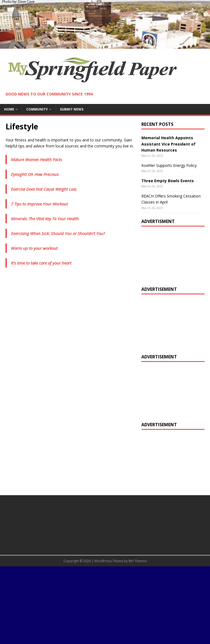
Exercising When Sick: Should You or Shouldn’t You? (58, 233)
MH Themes (138, 561)
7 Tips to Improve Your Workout (39, 204)
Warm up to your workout (34, 248)
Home (9, 109)
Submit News (72, 109)
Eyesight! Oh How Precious (35, 174)
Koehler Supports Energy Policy (169, 165)
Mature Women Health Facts (36, 159)
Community (37, 109)
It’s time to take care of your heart (41, 263)
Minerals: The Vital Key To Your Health (45, 219)
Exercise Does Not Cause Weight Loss (44, 189)
